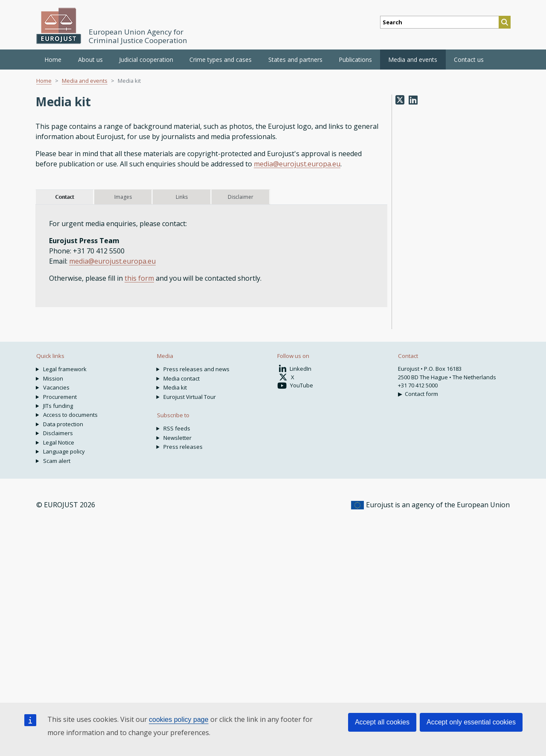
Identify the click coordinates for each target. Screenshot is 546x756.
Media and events (85, 81)
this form (139, 278)
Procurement (60, 397)
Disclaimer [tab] (241, 197)
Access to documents (70, 415)
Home (53, 60)
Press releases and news (196, 369)
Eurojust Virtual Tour (190, 397)
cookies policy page (179, 720)
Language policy (64, 451)
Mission (53, 378)
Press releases (183, 447)
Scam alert (57, 461)
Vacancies (56, 387)
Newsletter (177, 438)
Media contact (182, 378)
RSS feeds (177, 428)
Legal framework (65, 369)
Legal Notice (59, 442)
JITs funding (58, 406)
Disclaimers (58, 433)
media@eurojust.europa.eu (297, 164)
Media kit (175, 387)
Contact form (421, 394)
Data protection (63, 424)
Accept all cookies (382, 722)
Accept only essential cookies (471, 722)
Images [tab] (123, 197)
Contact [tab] (64, 197)
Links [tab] (182, 197)
